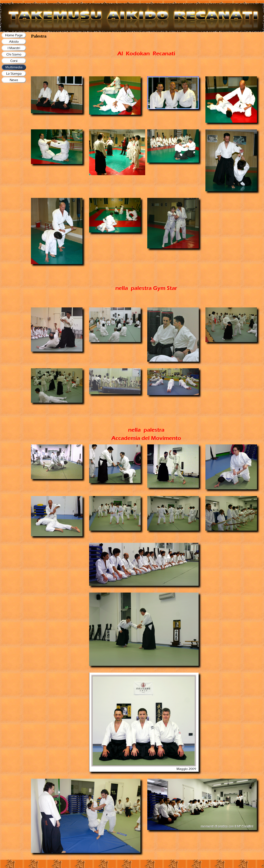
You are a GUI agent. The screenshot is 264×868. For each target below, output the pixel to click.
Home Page (14, 35)
